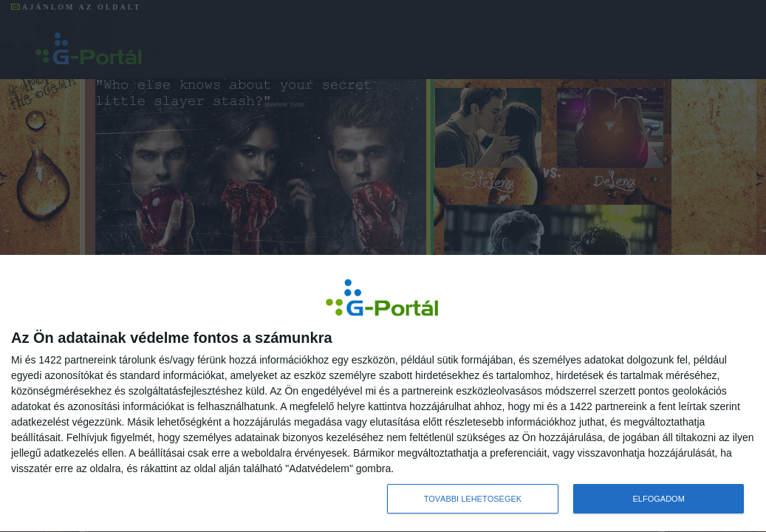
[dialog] (383, 394)
